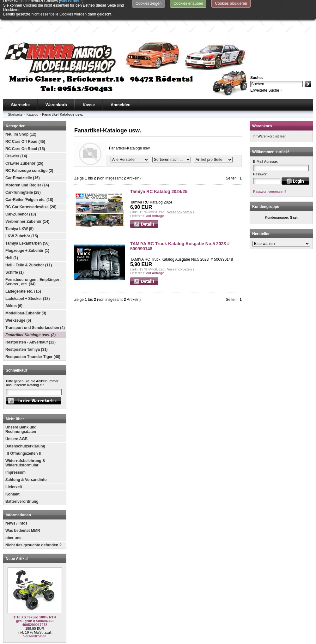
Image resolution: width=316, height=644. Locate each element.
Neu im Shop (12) (21, 110)
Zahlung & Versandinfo (26, 456)
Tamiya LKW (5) (19, 205)
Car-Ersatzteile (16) (23, 154)
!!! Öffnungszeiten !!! (24, 429)
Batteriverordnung (22, 477)
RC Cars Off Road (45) (25, 118)
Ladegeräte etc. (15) (23, 267)
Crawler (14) (16, 132)
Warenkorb (56, 81)
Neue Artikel (17, 535)
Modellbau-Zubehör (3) (26, 289)
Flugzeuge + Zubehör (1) (27, 227)
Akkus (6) (14, 282)
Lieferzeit (14, 463)
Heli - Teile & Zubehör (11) (29, 241)
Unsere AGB (16, 415)
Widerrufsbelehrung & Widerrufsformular (25, 439)
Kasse (89, 81)
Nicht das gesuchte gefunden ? (33, 521)
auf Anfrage (155, 192)
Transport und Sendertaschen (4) (35, 304)
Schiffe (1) (15, 248)
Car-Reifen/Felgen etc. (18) (29, 176)
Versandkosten (35, 612)
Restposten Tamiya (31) (27, 325)
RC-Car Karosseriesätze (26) (31, 183)
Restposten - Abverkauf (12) (30, 318)
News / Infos (16, 499)
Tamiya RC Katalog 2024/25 (159, 167)
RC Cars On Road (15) (25, 125)
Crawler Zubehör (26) (24, 139)
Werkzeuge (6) (18, 296)
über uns (13, 514)
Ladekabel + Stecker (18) (27, 275)
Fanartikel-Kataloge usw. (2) (30, 311)
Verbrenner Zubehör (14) (27, 197)
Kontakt (12, 470)
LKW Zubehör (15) (22, 212)
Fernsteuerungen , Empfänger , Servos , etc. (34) (33, 258)
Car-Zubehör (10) (21, 190)
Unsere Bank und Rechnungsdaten (21, 405)
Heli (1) (12, 234)
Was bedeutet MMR (23, 507)
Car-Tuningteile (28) (23, 168)
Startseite (20, 81)
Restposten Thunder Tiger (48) (33, 333)
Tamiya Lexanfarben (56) (27, 219)
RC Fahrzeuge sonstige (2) (29, 147)
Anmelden (121, 81)
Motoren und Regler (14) (27, 161)
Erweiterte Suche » (266, 66)
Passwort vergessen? (270, 167)
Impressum (15, 448)
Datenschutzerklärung (25, 422)
